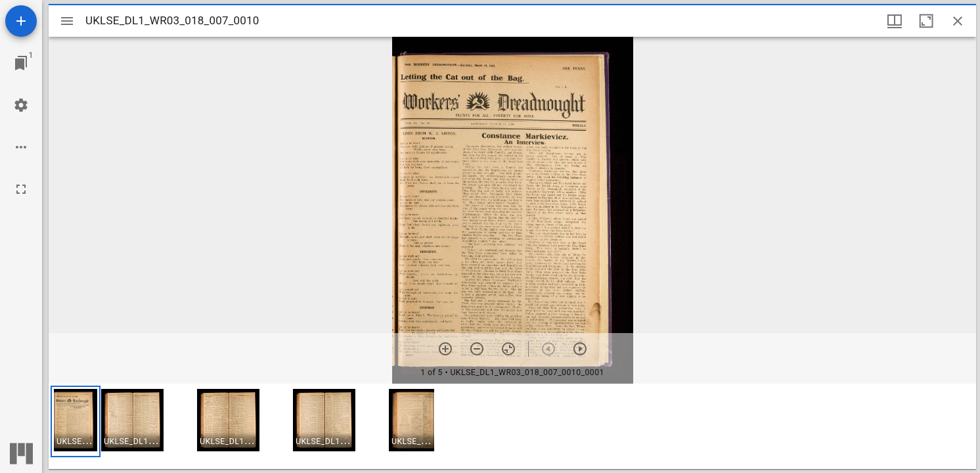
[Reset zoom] (508, 349)
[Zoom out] (477, 349)
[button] (76, 421)
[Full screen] (21, 189)
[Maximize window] (926, 21)
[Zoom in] (445, 349)
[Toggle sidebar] (67, 21)
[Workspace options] (21, 147)
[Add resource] (21, 21)
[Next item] (580, 349)
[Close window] (958, 21)
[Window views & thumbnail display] (895, 21)
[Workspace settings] (21, 105)
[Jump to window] (21, 63)
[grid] (512, 426)
